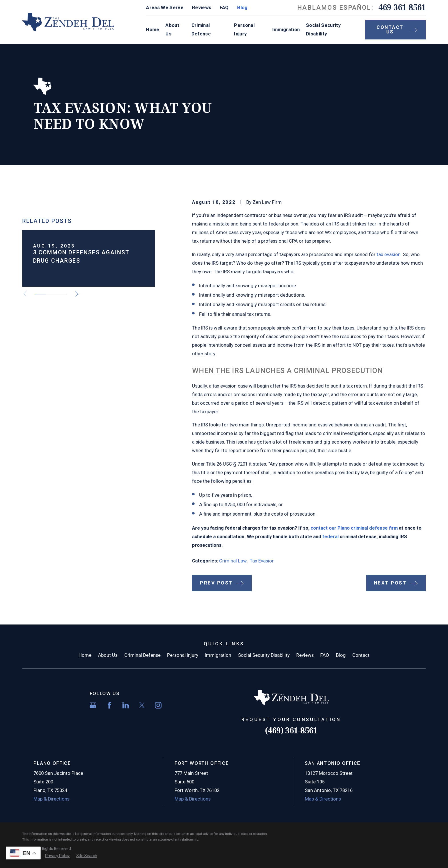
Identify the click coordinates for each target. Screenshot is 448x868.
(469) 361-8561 (291, 730)
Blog (242, 8)
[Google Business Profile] (93, 705)
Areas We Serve (165, 8)
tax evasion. (389, 255)
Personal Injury (183, 655)
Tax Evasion (262, 561)
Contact (361, 655)
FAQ (224, 8)
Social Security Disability (264, 655)
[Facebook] (109, 705)
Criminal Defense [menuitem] (201, 30)
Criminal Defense (142, 655)
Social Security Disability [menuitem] (323, 30)
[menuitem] (57, 856)
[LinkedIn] (126, 705)
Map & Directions (51, 799)
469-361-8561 (402, 8)
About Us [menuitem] (172, 30)
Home (85, 655)
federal (330, 537)
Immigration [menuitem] (286, 30)
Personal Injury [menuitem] (244, 30)
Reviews (202, 8)
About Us (108, 655)
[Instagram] (158, 705)
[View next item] (77, 368)
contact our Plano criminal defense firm (354, 528)
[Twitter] (142, 705)
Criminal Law (233, 561)
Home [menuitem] (153, 30)
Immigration (218, 655)
